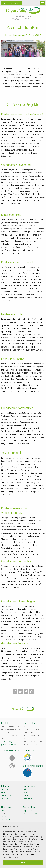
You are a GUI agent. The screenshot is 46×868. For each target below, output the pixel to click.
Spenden (27, 795)
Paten (25, 792)
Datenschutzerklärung (32, 814)
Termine (5, 798)
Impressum (28, 811)
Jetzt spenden (12, 3)
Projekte (5, 789)
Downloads (6, 820)
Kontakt (4, 817)
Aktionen (5, 792)
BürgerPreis (6, 795)
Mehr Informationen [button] (11, 857)
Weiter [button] (23, 863)
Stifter (26, 789)
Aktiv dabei (28, 798)
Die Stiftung (6, 811)
